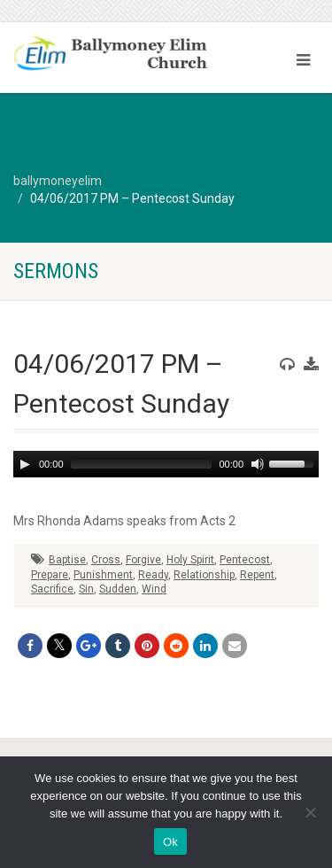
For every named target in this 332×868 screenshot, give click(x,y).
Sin (86, 589)
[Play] (25, 464)
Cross (106, 560)
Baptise (67, 560)
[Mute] (258, 464)
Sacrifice (52, 589)
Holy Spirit (190, 560)
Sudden (118, 589)
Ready (153, 575)
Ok (170, 842)
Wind (154, 589)
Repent (257, 575)
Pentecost (245, 560)
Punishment (103, 575)
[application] (166, 464)
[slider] (142, 464)
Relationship (204, 575)
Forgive (143, 560)
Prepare (50, 575)
